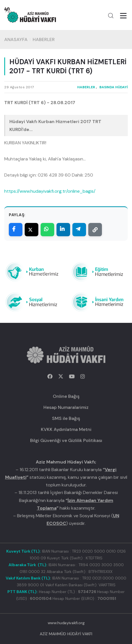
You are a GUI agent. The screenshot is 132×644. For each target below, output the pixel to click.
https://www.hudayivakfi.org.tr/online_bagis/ (50, 191)
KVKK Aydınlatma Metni (66, 429)
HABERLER (44, 39)
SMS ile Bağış (66, 418)
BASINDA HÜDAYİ (114, 87)
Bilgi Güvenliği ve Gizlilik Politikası (66, 440)
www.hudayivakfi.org (66, 623)
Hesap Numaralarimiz (66, 407)
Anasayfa (16, 39)
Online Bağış (66, 396)
